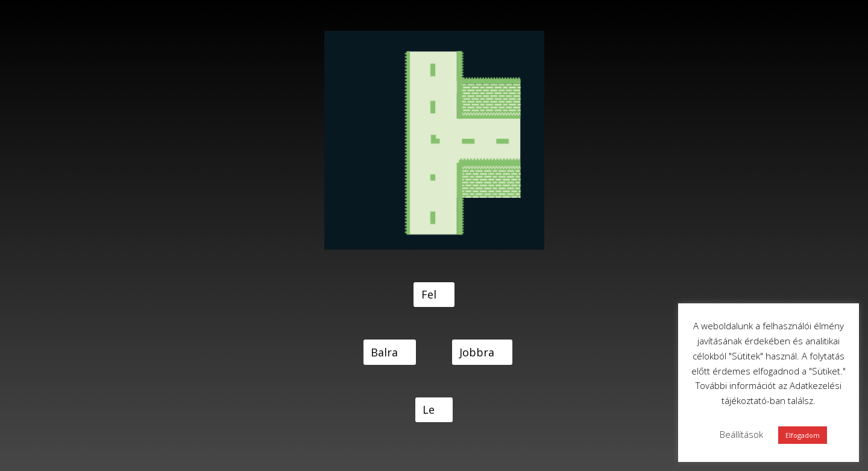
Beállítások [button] (741, 434)
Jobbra (477, 352)
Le (429, 409)
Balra (384, 352)
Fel (429, 294)
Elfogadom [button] (803, 435)
